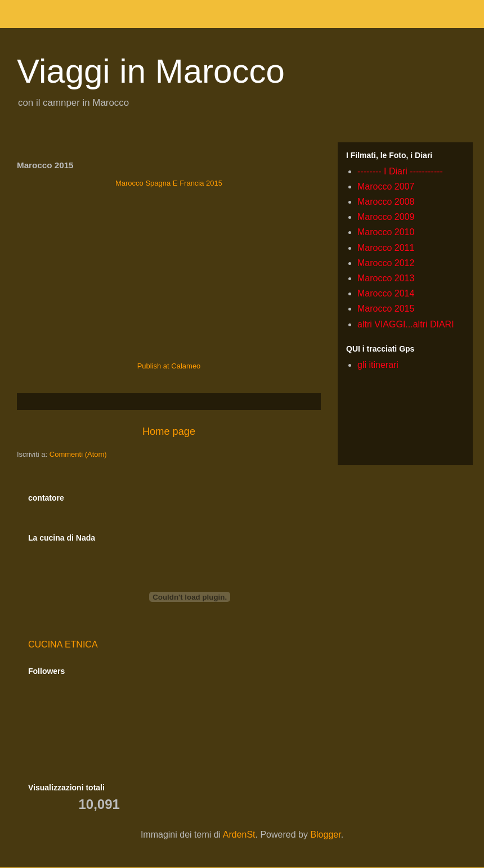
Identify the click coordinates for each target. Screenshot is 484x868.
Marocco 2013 (386, 278)
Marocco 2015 (386, 309)
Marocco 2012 (386, 263)
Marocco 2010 (386, 232)
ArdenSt (239, 835)
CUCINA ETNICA (63, 644)
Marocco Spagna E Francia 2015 (169, 183)
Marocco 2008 (386, 202)
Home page (169, 431)
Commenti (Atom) (78, 454)
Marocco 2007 (386, 186)
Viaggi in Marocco (151, 71)
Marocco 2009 (386, 217)
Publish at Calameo (169, 366)
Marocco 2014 (386, 293)
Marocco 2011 (386, 248)
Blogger (325, 835)
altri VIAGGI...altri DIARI (406, 324)
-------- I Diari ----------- (400, 171)
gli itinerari (378, 365)
